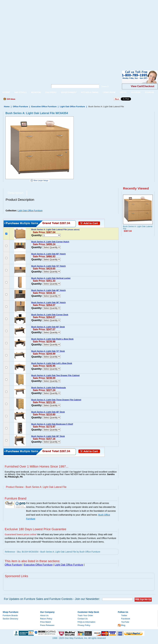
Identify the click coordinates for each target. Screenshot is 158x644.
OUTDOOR (136, 92)
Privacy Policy (84, 625)
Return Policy (46, 619)
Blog (123, 625)
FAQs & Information (86, 622)
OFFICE (123, 92)
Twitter (124, 615)
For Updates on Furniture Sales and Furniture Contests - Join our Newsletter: (52, 599)
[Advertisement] (33, 33)
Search (105, 86)
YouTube (125, 622)
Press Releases (47, 625)
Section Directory (10, 619)
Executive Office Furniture (44, 107)
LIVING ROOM (109, 92)
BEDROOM (36, 92)
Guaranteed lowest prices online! (21, 534)
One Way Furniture (23, 80)
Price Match (46, 622)
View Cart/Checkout (143, 86)
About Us (44, 615)
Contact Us (83, 619)
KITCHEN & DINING (90, 92)
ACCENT (6, 92)
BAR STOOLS (20, 92)
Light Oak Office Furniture (72, 107)
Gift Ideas (11, 99)
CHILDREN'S (51, 92)
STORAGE (149, 92)
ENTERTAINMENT (69, 92)
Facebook (126, 619)
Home (7, 107)
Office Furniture (20, 107)
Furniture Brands (10, 615)
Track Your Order (85, 615)
